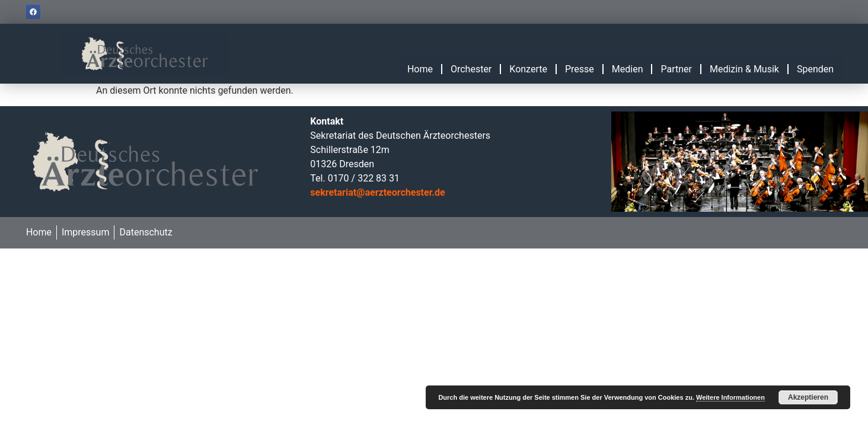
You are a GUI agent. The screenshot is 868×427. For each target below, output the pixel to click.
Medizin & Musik (744, 69)
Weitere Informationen (730, 397)
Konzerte (528, 69)
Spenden (815, 69)
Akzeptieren (808, 397)
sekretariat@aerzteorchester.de (377, 192)
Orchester (471, 69)
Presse (580, 69)
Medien (628, 69)
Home (420, 69)
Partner (676, 69)
